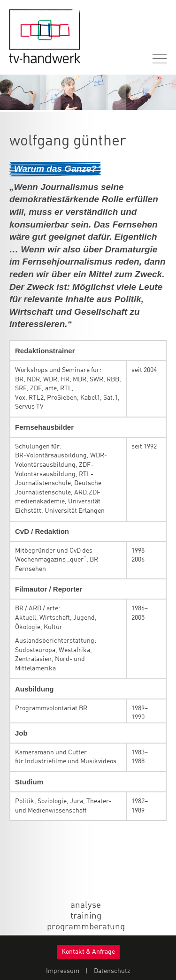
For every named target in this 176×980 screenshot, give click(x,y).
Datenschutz (112, 971)
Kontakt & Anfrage (88, 952)
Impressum (63, 971)
